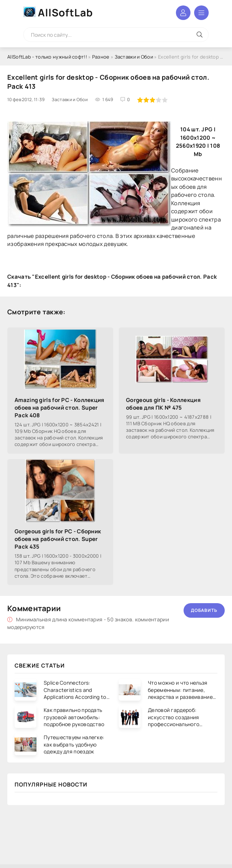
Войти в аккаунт (183, 13)
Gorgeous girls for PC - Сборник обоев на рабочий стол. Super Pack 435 (58, 539)
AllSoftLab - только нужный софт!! (47, 57)
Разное (101, 57)
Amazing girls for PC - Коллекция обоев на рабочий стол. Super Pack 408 (60, 408)
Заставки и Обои (134, 57)
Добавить (204, 610)
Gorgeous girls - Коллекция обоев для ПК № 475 (163, 404)
